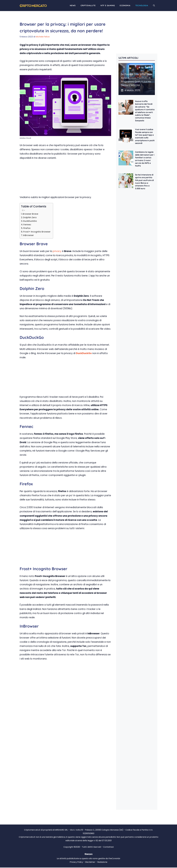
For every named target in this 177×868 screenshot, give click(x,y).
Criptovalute (88, 5)
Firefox (27, 228)
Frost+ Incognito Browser (37, 232)
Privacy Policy (76, 862)
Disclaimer (90, 862)
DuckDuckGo (30, 221)
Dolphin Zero (30, 217)
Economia (125, 5)
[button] (154, 6)
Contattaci (108, 847)
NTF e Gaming (108, 5)
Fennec (27, 225)
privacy (57, 251)
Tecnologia (142, 5)
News (73, 5)
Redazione (102, 862)
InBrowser (28, 235)
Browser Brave (30, 214)
